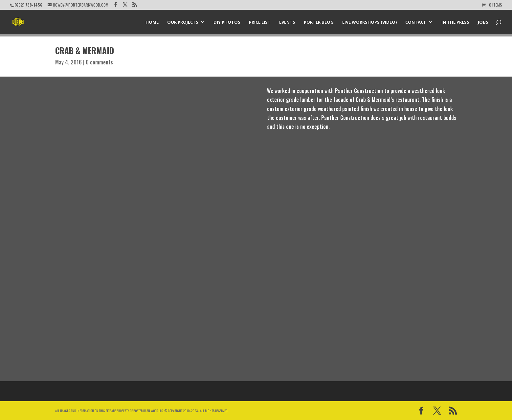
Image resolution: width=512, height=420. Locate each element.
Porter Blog (319, 22)
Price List (260, 22)
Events (287, 22)
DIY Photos (227, 22)
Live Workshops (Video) (369, 22)
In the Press (455, 22)
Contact (416, 22)
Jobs (483, 22)
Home (152, 22)
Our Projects (183, 22)
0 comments (99, 62)
